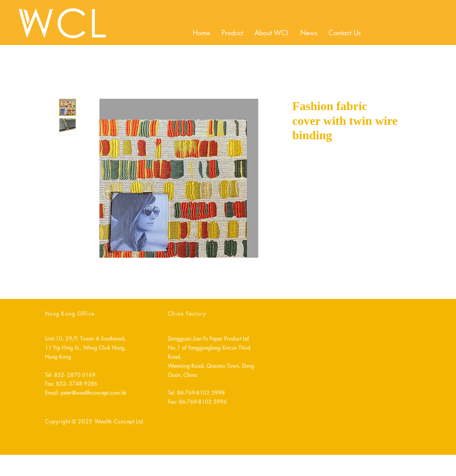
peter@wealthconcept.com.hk (94, 393)
